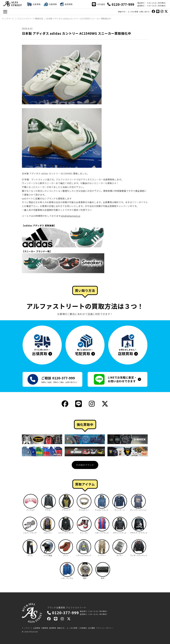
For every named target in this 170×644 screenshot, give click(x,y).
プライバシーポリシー (105, 628)
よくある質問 (133, 12)
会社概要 (92, 628)
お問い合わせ (144, 12)
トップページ (27, 628)
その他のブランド (85, 465)
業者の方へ (123, 12)
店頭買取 (53, 628)
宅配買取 (45, 628)
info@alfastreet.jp (70, 216)
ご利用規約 (83, 628)
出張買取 (37, 628)
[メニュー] (5, 12)
